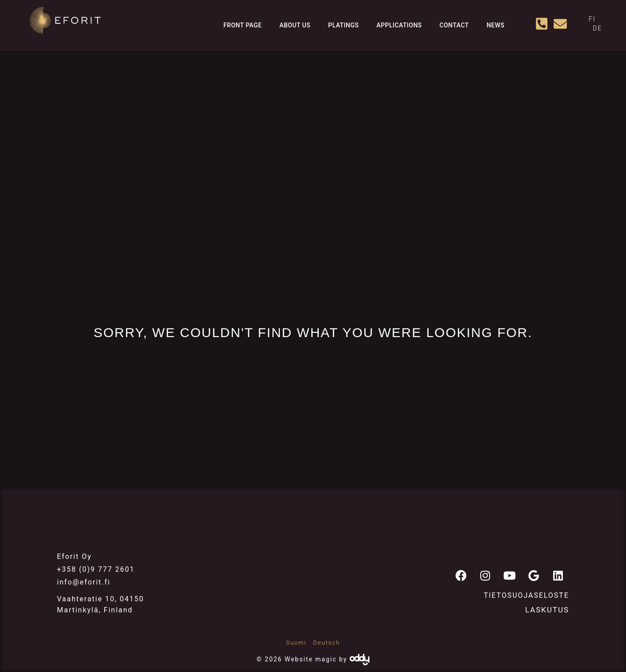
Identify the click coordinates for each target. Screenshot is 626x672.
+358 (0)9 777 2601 (96, 569)
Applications (399, 25)
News (496, 25)
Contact (454, 25)
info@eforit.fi (84, 582)
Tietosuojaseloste (526, 595)
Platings (343, 25)
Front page (243, 25)
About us (295, 25)
